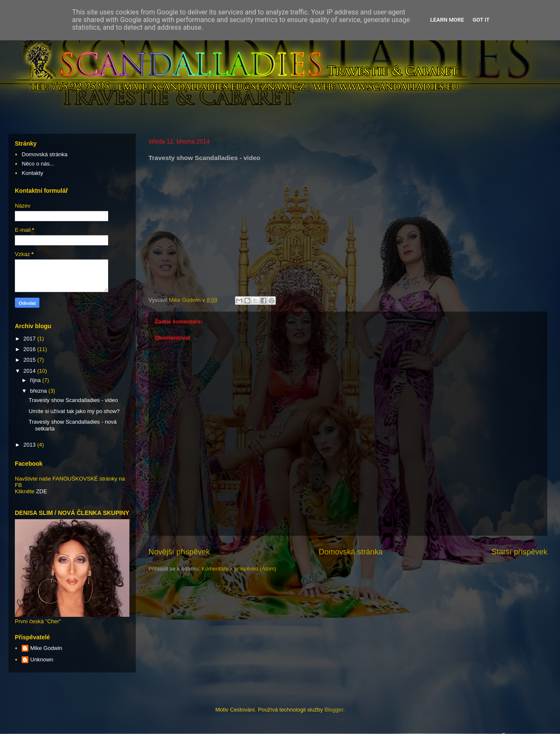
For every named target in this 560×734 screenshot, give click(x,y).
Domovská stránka (351, 552)
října (36, 380)
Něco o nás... (38, 164)
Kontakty (32, 173)
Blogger (334, 710)
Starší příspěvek (519, 552)
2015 (30, 360)
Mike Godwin (46, 648)
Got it (481, 20)
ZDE (42, 491)
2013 (30, 445)
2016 (30, 349)
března (39, 391)
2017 (30, 339)
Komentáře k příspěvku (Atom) (239, 569)
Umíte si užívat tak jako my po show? (74, 411)
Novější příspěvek (179, 552)
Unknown (42, 659)
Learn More (447, 20)
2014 (30, 371)
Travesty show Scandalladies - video (73, 400)
